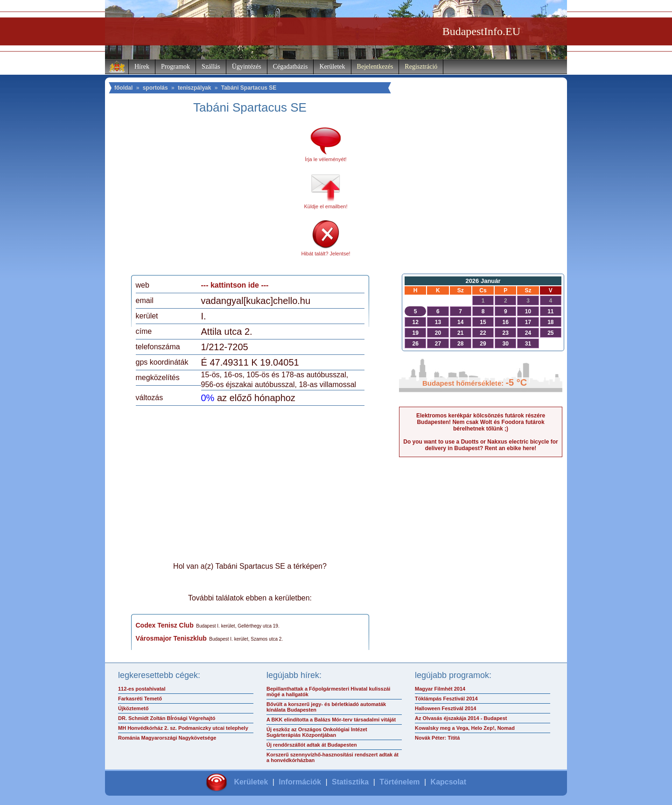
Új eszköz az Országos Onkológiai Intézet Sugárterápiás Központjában (317, 732)
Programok (175, 67)
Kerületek (332, 67)
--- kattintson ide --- (235, 285)
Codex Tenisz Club (165, 625)
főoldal (123, 88)
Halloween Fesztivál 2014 (445, 708)
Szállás (211, 67)
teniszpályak (194, 88)
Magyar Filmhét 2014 (440, 689)
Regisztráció (421, 67)
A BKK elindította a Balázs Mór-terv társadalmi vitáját (331, 720)
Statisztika (350, 782)
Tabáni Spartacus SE (249, 88)
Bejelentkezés (375, 67)
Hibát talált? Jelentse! (325, 254)
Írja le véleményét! (325, 159)
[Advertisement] (214, 198)
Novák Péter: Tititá (437, 738)
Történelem (399, 782)
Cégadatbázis (290, 67)
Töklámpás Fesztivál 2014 (446, 699)
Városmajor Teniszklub (171, 638)
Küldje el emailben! (326, 206)
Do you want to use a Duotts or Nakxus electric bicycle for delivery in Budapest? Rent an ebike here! (480, 445)
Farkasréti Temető (140, 699)
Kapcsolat (448, 782)
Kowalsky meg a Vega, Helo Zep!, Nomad (465, 728)
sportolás (155, 88)
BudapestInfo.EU (481, 31)
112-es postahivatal (142, 689)
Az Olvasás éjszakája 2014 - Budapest (461, 718)
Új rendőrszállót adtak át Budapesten (312, 745)
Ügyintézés (247, 67)
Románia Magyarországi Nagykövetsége (167, 738)
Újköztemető (133, 708)
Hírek (142, 67)
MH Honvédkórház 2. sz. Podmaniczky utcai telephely (183, 728)
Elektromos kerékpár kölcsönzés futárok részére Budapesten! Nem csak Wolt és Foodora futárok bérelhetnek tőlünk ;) (481, 422)
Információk (300, 782)
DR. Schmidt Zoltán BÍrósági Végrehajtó (167, 718)
